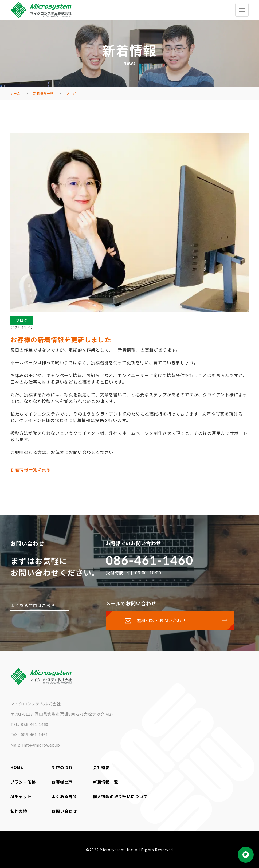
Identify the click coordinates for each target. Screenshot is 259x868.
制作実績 (19, 811)
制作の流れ (62, 767)
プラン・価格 (23, 782)
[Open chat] (246, 855)
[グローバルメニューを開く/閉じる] (242, 10)
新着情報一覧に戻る (31, 469)
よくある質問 (64, 796)
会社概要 (101, 767)
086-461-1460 (150, 560)
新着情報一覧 (106, 782)
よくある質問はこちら (33, 605)
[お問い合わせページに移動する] (170, 620)
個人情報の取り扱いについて (120, 796)
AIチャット (21, 796)
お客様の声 (62, 782)
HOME (17, 767)
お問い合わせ (64, 811)
